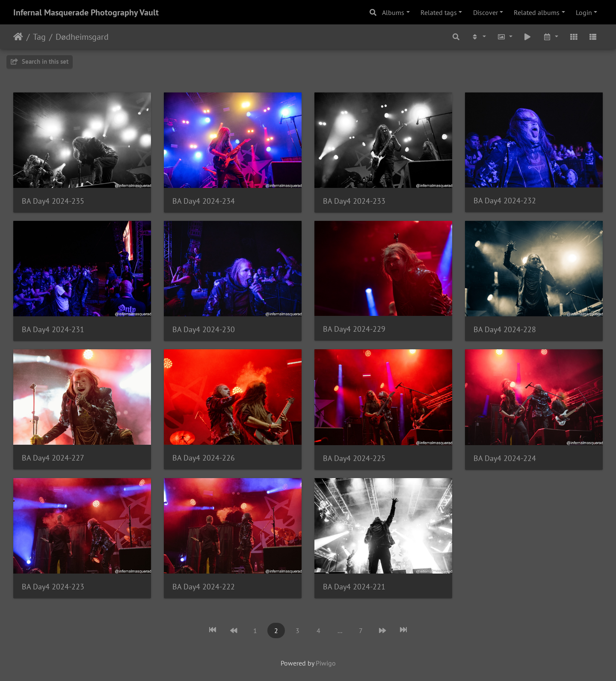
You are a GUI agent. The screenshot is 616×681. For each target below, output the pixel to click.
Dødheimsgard (82, 37)
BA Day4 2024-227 (53, 458)
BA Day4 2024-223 (53, 587)
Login (584, 12)
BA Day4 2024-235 (53, 201)
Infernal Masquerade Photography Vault (86, 12)
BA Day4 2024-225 (354, 458)
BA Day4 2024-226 (204, 458)
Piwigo (326, 663)
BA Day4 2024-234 (204, 201)
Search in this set (40, 61)
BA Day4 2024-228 (505, 329)
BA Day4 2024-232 (505, 201)
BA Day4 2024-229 (354, 329)
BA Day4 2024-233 (354, 201)
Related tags (439, 12)
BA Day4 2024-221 (354, 587)
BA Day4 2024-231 (53, 329)
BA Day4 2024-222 (204, 587)
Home (18, 37)
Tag (39, 37)
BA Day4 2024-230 (204, 329)
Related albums (537, 12)
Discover (486, 12)
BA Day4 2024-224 (505, 458)
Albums (393, 12)
